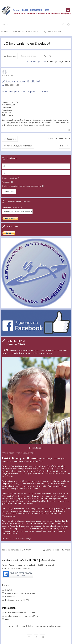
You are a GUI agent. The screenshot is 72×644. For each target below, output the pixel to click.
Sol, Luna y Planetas (52, 32)
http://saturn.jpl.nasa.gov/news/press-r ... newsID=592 (26, 92)
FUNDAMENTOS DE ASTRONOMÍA (25, 32)
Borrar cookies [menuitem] (52, 550)
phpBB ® (24, 626)
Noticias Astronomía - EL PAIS (17, 600)
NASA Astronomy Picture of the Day (20, 593)
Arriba (67, 550)
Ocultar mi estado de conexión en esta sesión (23, 186)
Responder (11, 56)
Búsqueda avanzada (50, 56)
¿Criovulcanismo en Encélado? (27, 43)
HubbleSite (10, 597)
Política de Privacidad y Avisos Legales (21, 613)
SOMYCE (9, 590)
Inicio (6, 32)
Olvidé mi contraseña (11, 178)
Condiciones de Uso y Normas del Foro (22, 616)
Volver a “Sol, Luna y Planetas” (20, 146)
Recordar (7, 182)
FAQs (7, 619)
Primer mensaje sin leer (37, 61)
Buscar (45, 56)
